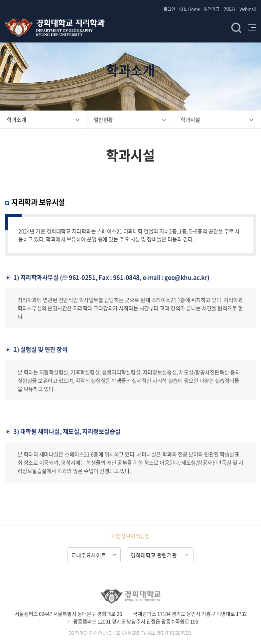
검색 (236, 28)
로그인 (169, 9)
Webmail (248, 9)
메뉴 (252, 28)
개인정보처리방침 (130, 536)
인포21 (229, 9)
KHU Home (189, 9)
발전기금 (211, 9)
